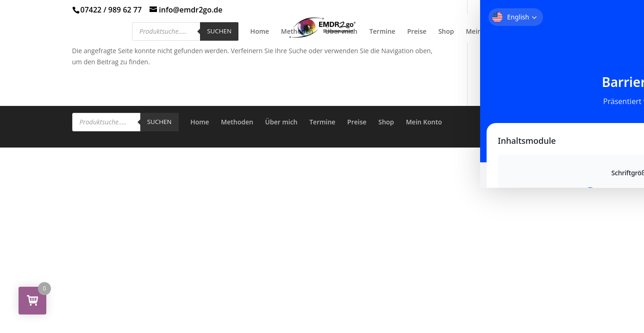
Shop (446, 32)
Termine (382, 32)
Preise (417, 32)
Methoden (297, 32)
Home (260, 32)
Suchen (219, 31)
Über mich (341, 32)
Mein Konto (484, 32)
